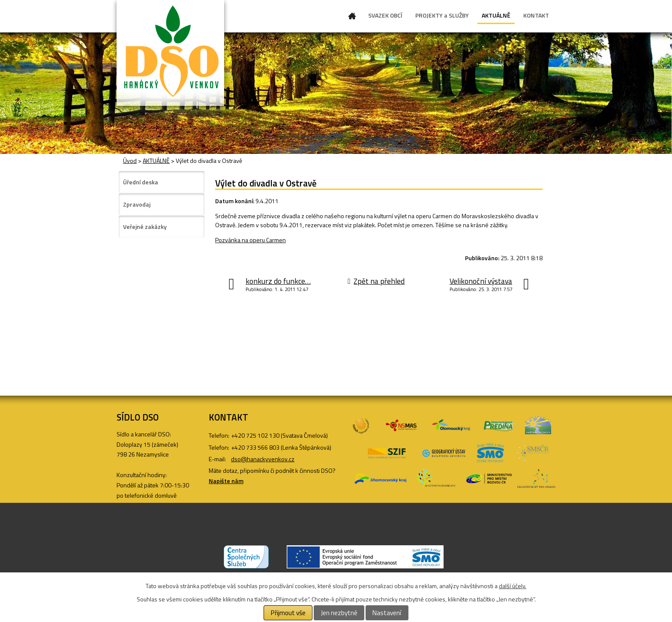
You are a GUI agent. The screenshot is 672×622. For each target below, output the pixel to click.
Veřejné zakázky (145, 227)
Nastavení (387, 613)
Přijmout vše (288, 613)
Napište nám (226, 481)
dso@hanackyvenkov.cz (263, 459)
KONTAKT (536, 15)
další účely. (513, 586)
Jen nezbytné (339, 613)
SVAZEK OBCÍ (385, 15)
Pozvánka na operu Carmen (250, 240)
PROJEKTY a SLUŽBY (442, 15)
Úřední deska (141, 182)
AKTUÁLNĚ (496, 15)
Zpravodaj (137, 204)
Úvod (352, 18)
